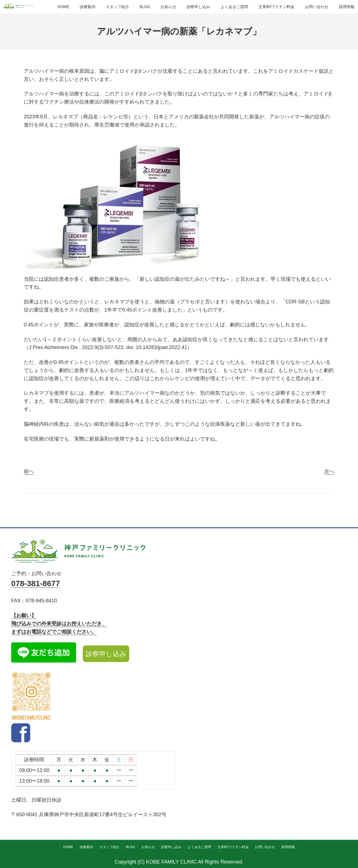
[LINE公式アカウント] (44, 654)
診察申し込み (106, 654)
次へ (329, 471)
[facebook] (21, 741)
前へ (29, 471)
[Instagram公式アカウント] (31, 698)
